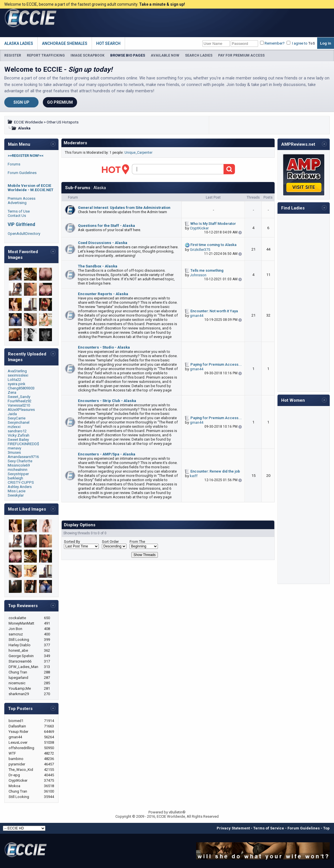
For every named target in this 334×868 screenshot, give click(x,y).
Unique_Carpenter (138, 153)
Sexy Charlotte (20, 461)
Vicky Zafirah (19, 435)
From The (137, 542)
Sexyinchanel (19, 422)
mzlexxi (14, 427)
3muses (14, 452)
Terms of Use (19, 211)
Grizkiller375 (200, 250)
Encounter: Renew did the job (215, 471)
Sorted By (72, 542)
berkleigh (15, 478)
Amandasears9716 (23, 457)
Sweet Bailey (18, 440)
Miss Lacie (17, 491)
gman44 (197, 316)
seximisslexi (18, 375)
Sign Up (21, 102)
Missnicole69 (19, 465)
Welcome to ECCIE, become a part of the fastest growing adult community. (95, 4)
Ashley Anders (20, 487)
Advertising (17, 203)
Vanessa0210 (19, 405)
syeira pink (17, 384)
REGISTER (13, 55)
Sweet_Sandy (19, 397)
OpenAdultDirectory (24, 234)
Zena (12, 392)
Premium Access (22, 198)
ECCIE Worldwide (28, 122)
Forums (14, 164)
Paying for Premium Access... (216, 364)
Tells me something (207, 270)
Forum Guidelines (22, 173)
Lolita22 (14, 380)
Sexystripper (18, 474)
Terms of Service (269, 828)
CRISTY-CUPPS (21, 482)
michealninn (18, 470)
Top (326, 828)
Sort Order (110, 542)
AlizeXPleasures (21, 410)
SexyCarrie (17, 418)
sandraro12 (17, 431)
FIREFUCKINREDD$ (23, 444)
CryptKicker (199, 228)
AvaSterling (17, 371)
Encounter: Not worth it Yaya (214, 311)
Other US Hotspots (63, 122)
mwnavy (14, 448)
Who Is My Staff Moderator (213, 224)
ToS (312, 43)
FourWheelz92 (20, 401)
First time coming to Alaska (213, 245)
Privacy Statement (233, 828)
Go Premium (60, 102)
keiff (194, 476)
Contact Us (17, 216)
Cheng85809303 (21, 388)
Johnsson (198, 275)
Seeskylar (16, 495)
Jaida (12, 414)
